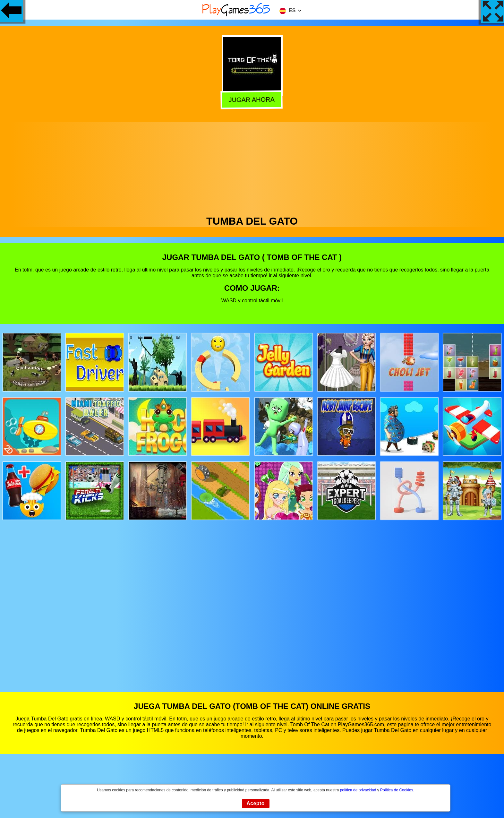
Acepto (256, 803)
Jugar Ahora (253, 100)
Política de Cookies (397, 790)
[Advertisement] (252, 167)
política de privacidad (358, 790)
